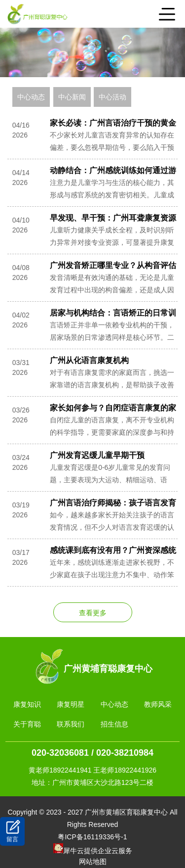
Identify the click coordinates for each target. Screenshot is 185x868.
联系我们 (71, 724)
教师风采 (158, 704)
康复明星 (71, 704)
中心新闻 (72, 97)
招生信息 (114, 724)
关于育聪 (27, 724)
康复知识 (27, 704)
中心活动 (112, 97)
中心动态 (31, 97)
